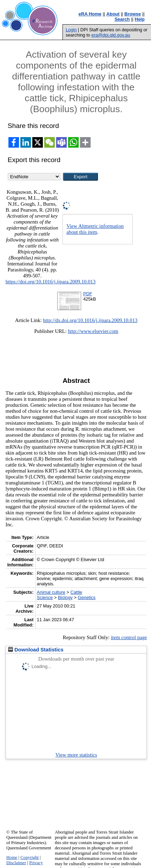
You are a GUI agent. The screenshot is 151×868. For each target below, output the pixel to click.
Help (140, 19)
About (113, 14)
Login (71, 30)
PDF (88, 294)
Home (12, 857)
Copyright (29, 857)
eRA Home (90, 14)
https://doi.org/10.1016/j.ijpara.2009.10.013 (51, 282)
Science (45, 597)
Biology (65, 597)
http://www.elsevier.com (93, 331)
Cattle (76, 592)
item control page (129, 637)
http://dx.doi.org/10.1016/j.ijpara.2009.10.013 (90, 320)
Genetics (87, 597)
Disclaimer (16, 863)
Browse (133, 14)
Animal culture (51, 592)
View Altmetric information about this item (95, 229)
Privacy (36, 863)
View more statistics (76, 755)
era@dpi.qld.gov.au (111, 35)
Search (122, 19)
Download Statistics (36, 650)
